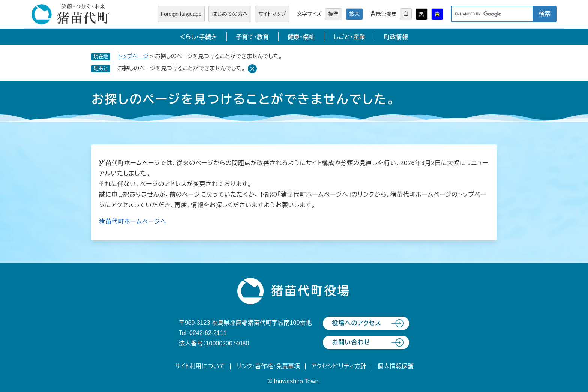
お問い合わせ (351, 342)
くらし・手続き (199, 37)
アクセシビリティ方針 (339, 366)
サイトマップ (272, 14)
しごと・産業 (349, 37)
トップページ (133, 56)
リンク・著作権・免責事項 (268, 366)
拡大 (354, 14)
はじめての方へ (230, 14)
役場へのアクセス (356, 323)
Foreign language (181, 14)
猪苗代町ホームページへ (133, 222)
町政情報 (396, 37)
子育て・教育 (252, 37)
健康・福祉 (301, 37)
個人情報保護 (396, 366)
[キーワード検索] (492, 14)
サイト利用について (200, 366)
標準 (333, 14)
